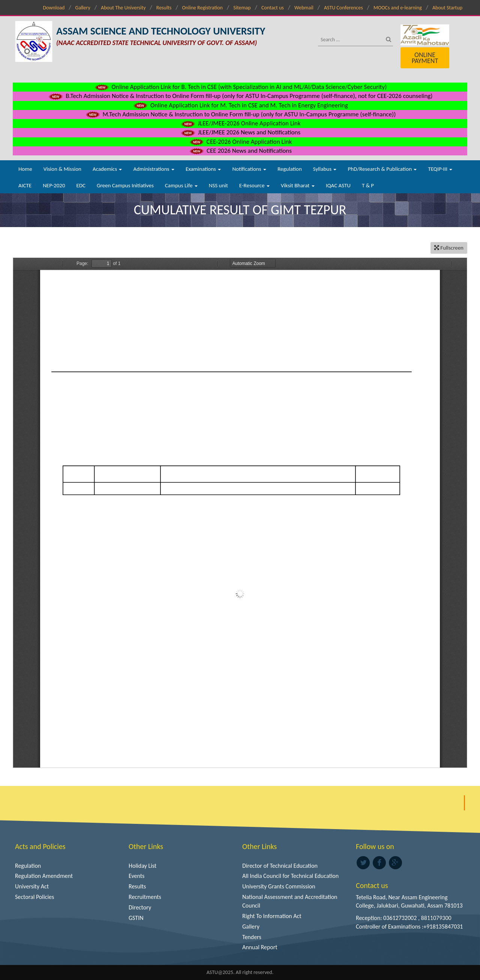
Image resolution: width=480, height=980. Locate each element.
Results (164, 8)
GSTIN (136, 918)
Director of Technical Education (280, 866)
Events (136, 876)
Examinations (203, 169)
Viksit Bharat (298, 185)
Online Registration (202, 8)
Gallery (83, 8)
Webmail (304, 8)
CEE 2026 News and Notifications (240, 151)
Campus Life (181, 185)
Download (54, 8)
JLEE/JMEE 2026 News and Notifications (240, 132)
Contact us (273, 8)
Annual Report (260, 947)
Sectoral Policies (34, 897)
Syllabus (325, 169)
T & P (368, 185)
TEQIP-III (440, 169)
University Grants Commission (279, 886)
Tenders (252, 937)
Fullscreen (449, 248)
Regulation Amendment (44, 876)
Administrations (154, 169)
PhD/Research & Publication (382, 169)
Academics (107, 169)
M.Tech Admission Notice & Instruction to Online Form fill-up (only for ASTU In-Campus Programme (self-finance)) (240, 114)
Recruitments (145, 897)
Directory (140, 907)
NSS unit (218, 185)
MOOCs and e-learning (398, 8)
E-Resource (254, 185)
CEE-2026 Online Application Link (240, 142)
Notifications (249, 169)
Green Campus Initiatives (125, 185)
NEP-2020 (54, 185)
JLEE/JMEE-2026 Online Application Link (240, 123)
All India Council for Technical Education (290, 876)
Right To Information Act (272, 916)
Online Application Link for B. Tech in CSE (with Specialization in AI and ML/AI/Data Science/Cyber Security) (240, 87)
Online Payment (425, 58)
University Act (32, 886)
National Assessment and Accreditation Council (290, 901)
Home (25, 169)
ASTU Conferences (343, 8)
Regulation (290, 169)
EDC (81, 185)
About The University (123, 8)
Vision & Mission (62, 169)
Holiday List (142, 866)
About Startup (447, 8)
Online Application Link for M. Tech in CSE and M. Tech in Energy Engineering (240, 105)
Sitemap (242, 8)
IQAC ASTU (338, 185)
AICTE (25, 185)
